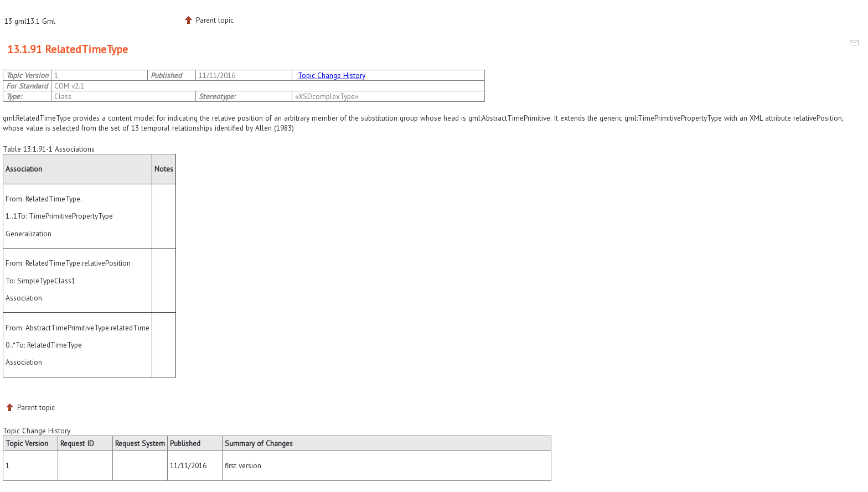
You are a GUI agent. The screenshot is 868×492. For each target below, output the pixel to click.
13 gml (15, 21)
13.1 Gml (41, 21)
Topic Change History (332, 75)
